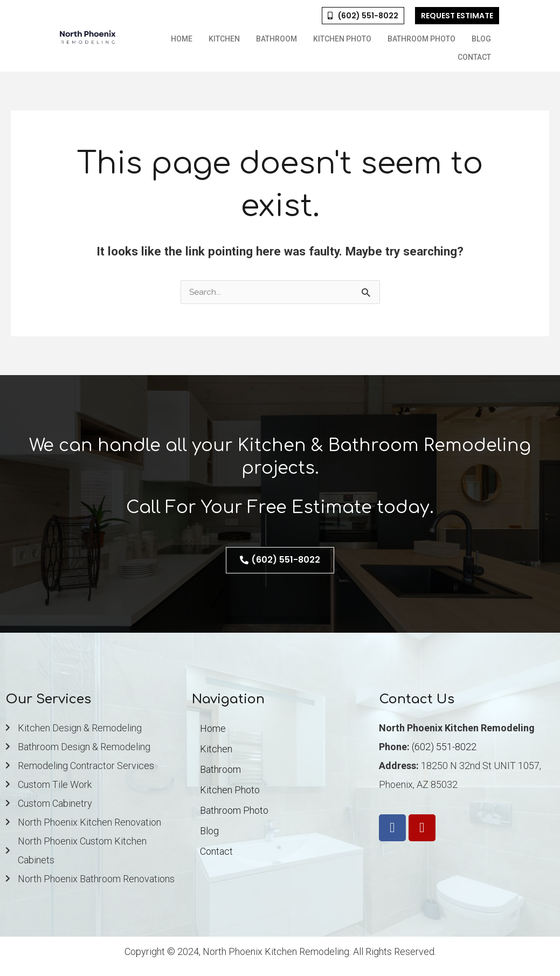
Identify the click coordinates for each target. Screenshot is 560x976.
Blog (481, 39)
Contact (474, 57)
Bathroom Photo (421, 39)
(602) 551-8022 (444, 747)
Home (182, 39)
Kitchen (224, 39)
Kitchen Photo (342, 39)
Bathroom (276, 39)
